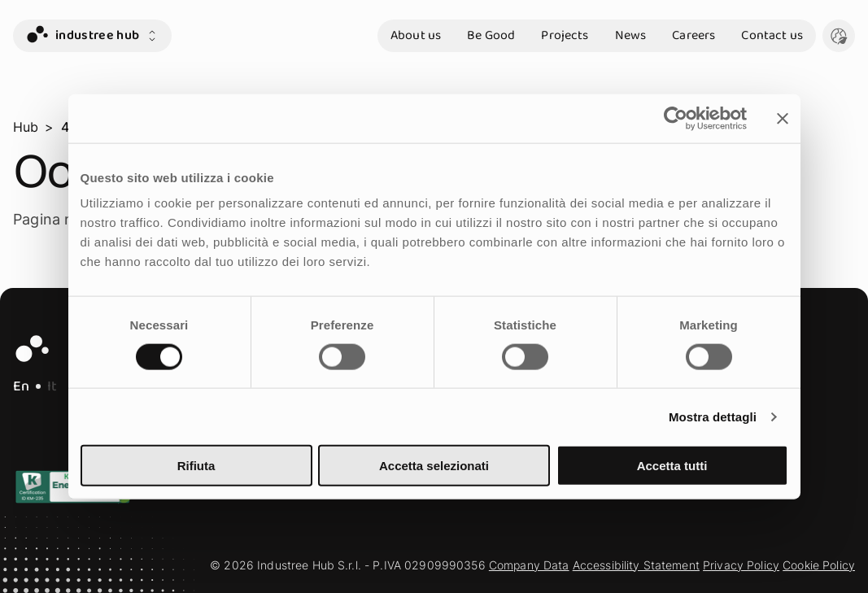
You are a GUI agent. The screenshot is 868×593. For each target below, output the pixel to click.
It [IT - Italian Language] (52, 386)
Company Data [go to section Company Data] (529, 565)
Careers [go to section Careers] (694, 35)
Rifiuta (196, 466)
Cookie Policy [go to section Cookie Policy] (819, 565)
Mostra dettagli (713, 416)
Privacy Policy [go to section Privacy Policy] (741, 565)
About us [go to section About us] (416, 35)
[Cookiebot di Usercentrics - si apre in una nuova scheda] (676, 118)
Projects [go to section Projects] (565, 35)
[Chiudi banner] (783, 118)
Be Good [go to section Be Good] (491, 35)
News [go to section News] (631, 35)
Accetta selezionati (434, 466)
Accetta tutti (672, 466)
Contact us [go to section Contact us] (772, 35)
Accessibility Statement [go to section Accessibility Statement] (636, 565)
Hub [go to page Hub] (26, 127)
